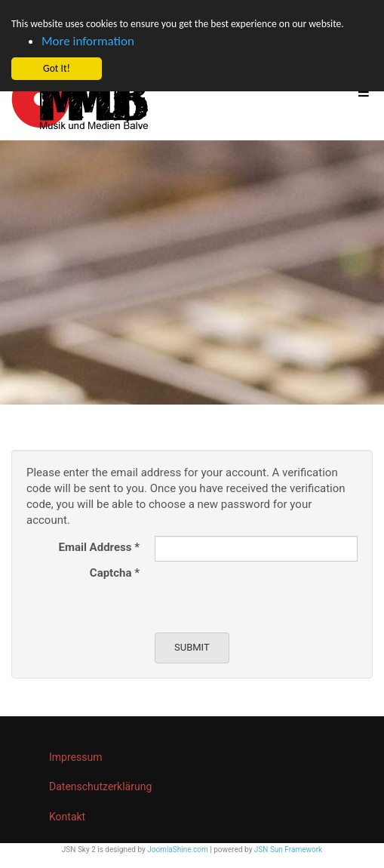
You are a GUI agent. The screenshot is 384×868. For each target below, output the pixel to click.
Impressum (75, 757)
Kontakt (67, 817)
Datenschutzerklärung (100, 786)
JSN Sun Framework (288, 850)
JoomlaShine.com (178, 850)
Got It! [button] (57, 68)
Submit (192, 647)
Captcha (115, 573)
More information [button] (88, 41)
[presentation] (269, 591)
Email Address (99, 547)
